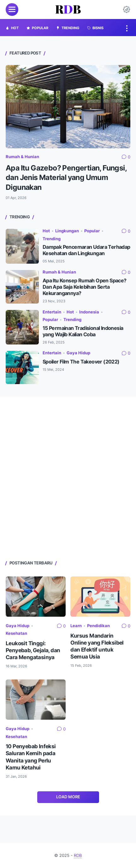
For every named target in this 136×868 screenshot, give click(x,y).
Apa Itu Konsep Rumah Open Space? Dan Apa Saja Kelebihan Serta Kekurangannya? (85, 287)
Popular (92, 231)
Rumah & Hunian (22, 157)
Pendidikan (98, 626)
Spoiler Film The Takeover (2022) (81, 362)
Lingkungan (67, 231)
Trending (52, 239)
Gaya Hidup (78, 353)
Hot (46, 231)
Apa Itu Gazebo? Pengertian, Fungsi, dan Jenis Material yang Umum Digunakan (66, 178)
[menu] (12, 10)
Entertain (52, 312)
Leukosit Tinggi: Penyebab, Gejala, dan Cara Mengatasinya (33, 650)
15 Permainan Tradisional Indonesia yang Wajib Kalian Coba (83, 331)
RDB (78, 855)
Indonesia (89, 312)
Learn (76, 626)
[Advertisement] (68, 478)
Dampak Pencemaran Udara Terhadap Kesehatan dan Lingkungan (86, 250)
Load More (68, 797)
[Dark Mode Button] (127, 10)
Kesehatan (16, 633)
